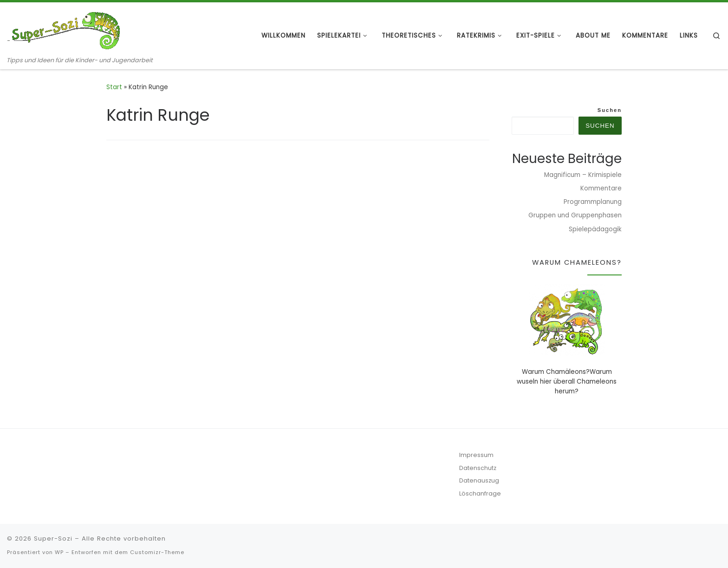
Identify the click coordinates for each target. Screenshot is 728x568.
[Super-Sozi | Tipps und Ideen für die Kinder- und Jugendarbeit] (65, 29)
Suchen (610, 110)
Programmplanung (593, 202)
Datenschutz (478, 468)
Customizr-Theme (157, 552)
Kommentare (601, 188)
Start (114, 87)
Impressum (476, 455)
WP (59, 552)
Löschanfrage (480, 493)
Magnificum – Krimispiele (583, 175)
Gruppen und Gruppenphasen (575, 215)
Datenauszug (479, 480)
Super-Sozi (53, 539)
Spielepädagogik (595, 229)
